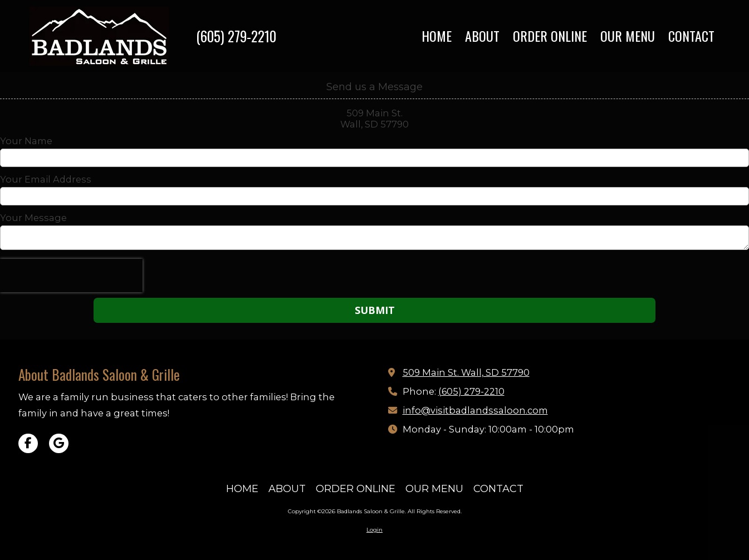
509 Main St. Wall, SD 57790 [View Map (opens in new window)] (466, 372)
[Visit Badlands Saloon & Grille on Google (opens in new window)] (59, 443)
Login (374, 530)
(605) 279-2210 (236, 36)
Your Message (33, 218)
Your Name (26, 141)
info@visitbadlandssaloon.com (475, 410)
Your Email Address (46, 179)
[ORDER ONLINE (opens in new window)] (550, 36)
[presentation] (71, 276)
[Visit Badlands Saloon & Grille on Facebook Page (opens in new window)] (28, 443)
